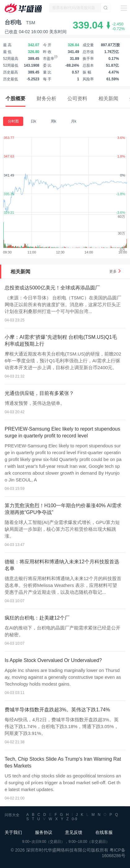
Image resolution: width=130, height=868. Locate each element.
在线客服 (104, 832)
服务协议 (44, 832)
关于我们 (13, 832)
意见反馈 (74, 832)
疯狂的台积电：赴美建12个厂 (37, 618)
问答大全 (12, 815)
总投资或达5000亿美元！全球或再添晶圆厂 (52, 288)
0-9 (74, 819)
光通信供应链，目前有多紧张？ (39, 393)
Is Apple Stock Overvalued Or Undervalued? (53, 660)
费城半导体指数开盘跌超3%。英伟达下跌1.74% (57, 710)
